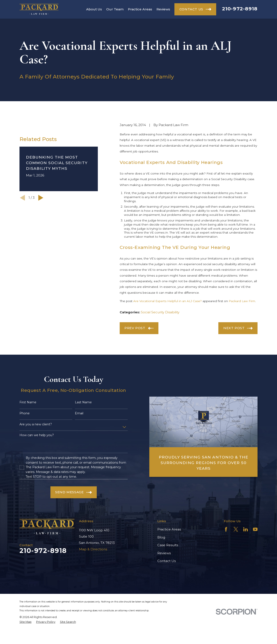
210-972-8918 (240, 9)
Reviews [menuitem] (163, 9)
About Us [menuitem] (94, 9)
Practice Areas (169, 529)
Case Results (168, 545)
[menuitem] (26, 622)
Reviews (164, 553)
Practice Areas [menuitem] (140, 9)
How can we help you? (37, 435)
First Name (28, 402)
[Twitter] (236, 529)
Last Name (83, 402)
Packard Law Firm (242, 301)
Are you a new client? (36, 424)
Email (79, 413)
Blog (161, 537)
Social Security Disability (160, 312)
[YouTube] (255, 529)
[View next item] (41, 198)
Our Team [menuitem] (115, 9)
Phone (25, 413)
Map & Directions (93, 549)
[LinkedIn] (246, 529)
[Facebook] (226, 529)
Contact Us (167, 561)
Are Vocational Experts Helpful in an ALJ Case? (167, 301)
